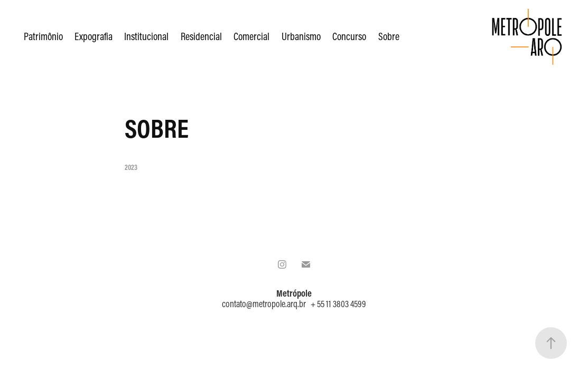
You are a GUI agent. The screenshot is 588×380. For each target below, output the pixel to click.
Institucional (146, 36)
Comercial (251, 36)
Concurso (349, 36)
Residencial (201, 36)
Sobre (389, 36)
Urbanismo (301, 36)
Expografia (94, 36)
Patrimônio (43, 36)
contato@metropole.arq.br (264, 304)
